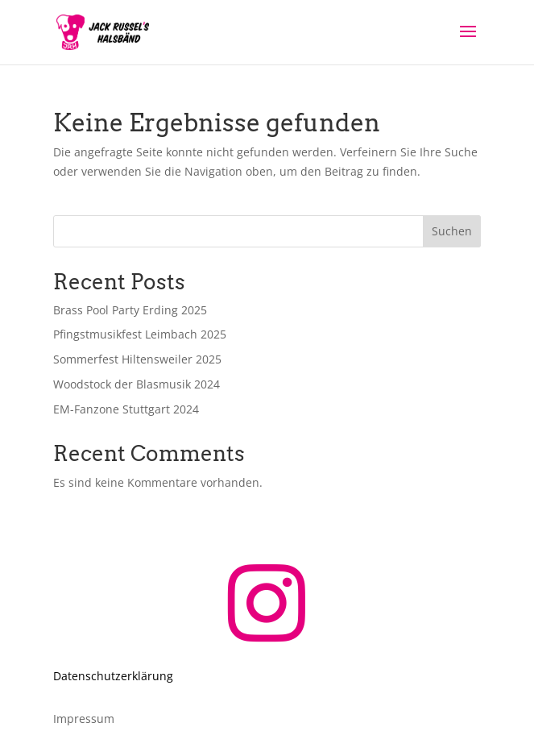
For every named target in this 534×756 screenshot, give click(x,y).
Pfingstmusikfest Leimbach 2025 (140, 334)
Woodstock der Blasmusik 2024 (137, 384)
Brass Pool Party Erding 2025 (130, 310)
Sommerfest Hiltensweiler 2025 (137, 359)
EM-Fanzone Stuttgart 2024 (126, 409)
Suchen (452, 231)
